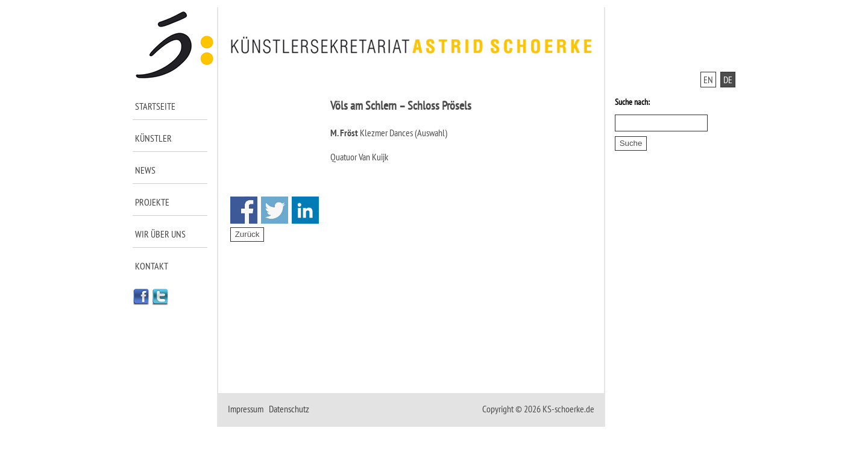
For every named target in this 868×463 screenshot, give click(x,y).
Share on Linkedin (305, 210)
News (145, 170)
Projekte (152, 202)
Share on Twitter (275, 210)
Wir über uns (160, 234)
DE (728, 80)
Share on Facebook (244, 210)
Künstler (153, 138)
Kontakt (152, 266)
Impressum (246, 409)
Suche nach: (632, 102)
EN (708, 80)
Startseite (155, 106)
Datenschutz (289, 409)
